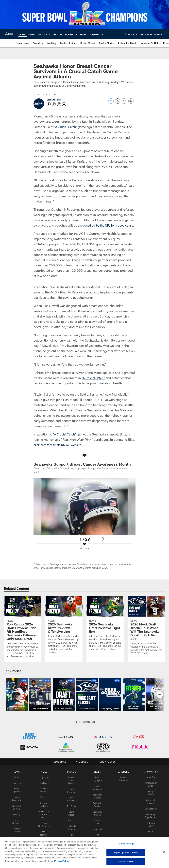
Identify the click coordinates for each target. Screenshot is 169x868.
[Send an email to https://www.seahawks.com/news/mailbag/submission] (64, 104)
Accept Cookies (126, 861)
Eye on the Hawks (72, 785)
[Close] (164, 852)
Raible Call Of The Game (45, 818)
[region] (84, 853)
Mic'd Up (45, 801)
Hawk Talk (97, 831)
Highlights (45, 782)
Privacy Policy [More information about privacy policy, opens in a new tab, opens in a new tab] (62, 861)
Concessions (149, 812)
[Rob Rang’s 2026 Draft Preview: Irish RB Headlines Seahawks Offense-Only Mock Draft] (23, 634)
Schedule (122, 777)
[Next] (103, 544)
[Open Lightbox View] (85, 521)
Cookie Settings (126, 844)
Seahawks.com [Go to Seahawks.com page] (54, 100)
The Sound (45, 788)
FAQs (149, 834)
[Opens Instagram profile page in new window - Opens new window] (59, 104)
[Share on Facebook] (111, 103)
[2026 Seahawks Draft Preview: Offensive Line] (64, 632)
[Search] (125, 34)
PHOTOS (72, 777)
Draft (18, 782)
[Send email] (124, 103)
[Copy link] (131, 101)
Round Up (18, 788)
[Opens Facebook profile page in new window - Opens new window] (49, 104)
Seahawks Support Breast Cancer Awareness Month (82, 469)
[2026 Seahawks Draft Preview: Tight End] (105, 630)
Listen (97, 777)
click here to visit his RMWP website (59, 450)
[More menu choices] (107, 34)
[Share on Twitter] (118, 103)
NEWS (18, 777)
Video (45, 777)
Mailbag (18, 818)
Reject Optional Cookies (126, 853)
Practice (72, 826)
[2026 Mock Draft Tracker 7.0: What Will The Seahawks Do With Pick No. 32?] (146, 632)
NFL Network (45, 834)
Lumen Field (149, 782)
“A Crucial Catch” (67, 127)
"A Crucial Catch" (94, 383)
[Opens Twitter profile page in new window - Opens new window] (54, 104)
